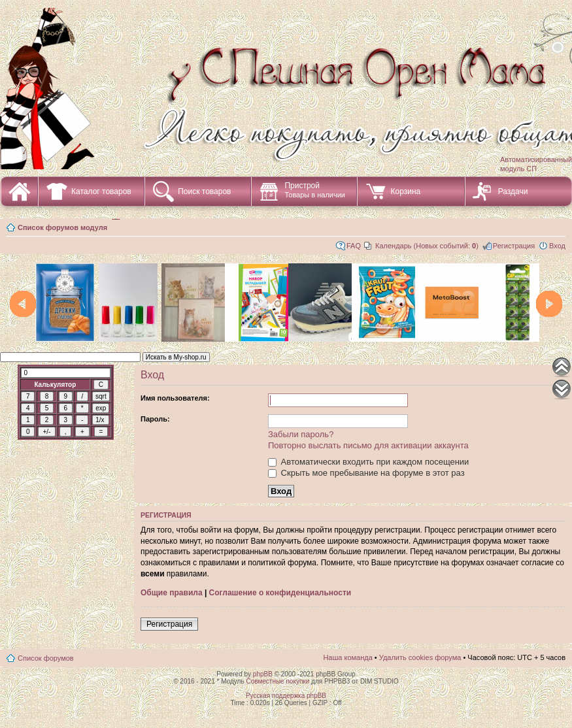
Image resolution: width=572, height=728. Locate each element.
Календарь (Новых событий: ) (427, 246)
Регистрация (514, 246)
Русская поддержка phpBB (286, 696)
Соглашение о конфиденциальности (280, 593)
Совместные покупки (278, 681)
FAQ (354, 246)
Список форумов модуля (62, 227)
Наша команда (347, 657)
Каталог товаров (101, 191)
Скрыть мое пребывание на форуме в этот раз (366, 473)
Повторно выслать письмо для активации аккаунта (368, 445)
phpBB (263, 674)
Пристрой (315, 190)
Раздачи (513, 191)
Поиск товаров (204, 191)
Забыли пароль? (301, 434)
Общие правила (172, 593)
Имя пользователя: (175, 398)
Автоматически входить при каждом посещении (368, 462)
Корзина (405, 191)
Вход (557, 246)
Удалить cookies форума (420, 657)
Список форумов (46, 658)
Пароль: (155, 419)
